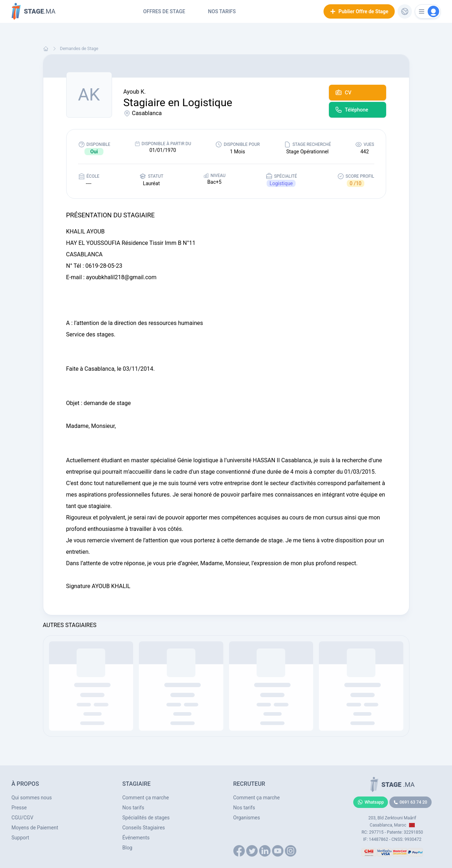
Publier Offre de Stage (359, 11)
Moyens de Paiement (35, 828)
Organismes (247, 818)
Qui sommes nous (32, 798)
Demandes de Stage (79, 49)
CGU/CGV (22, 818)
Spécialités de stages (146, 818)
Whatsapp (371, 802)
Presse (19, 808)
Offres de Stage (164, 11)
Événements (136, 838)
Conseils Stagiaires (144, 828)
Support (20, 838)
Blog (127, 848)
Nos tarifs (222, 11)
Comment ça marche (146, 798)
